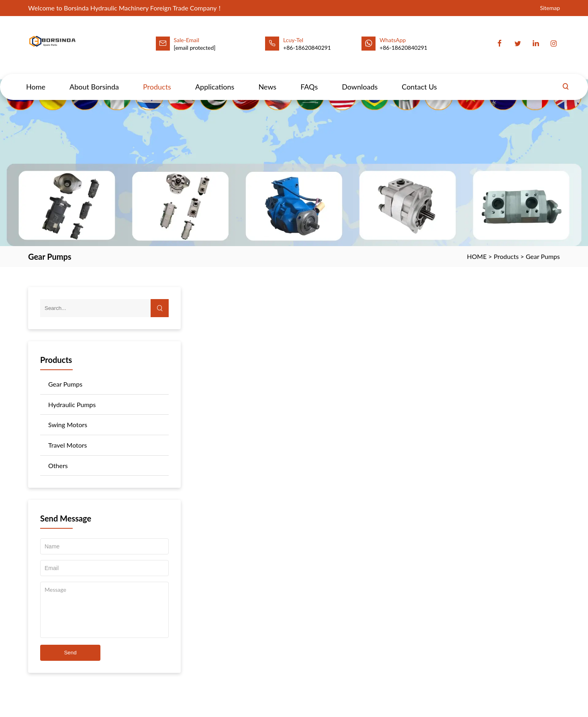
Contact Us (419, 79)
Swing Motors (68, 425)
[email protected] (195, 48)
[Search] (566, 79)
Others (58, 465)
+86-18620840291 (403, 48)
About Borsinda (94, 79)
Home (36, 79)
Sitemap (550, 8)
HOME (477, 256)
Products (157, 79)
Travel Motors (68, 445)
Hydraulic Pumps (72, 404)
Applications (215, 79)
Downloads (360, 79)
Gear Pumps (543, 256)
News (267, 79)
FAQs (309, 79)
